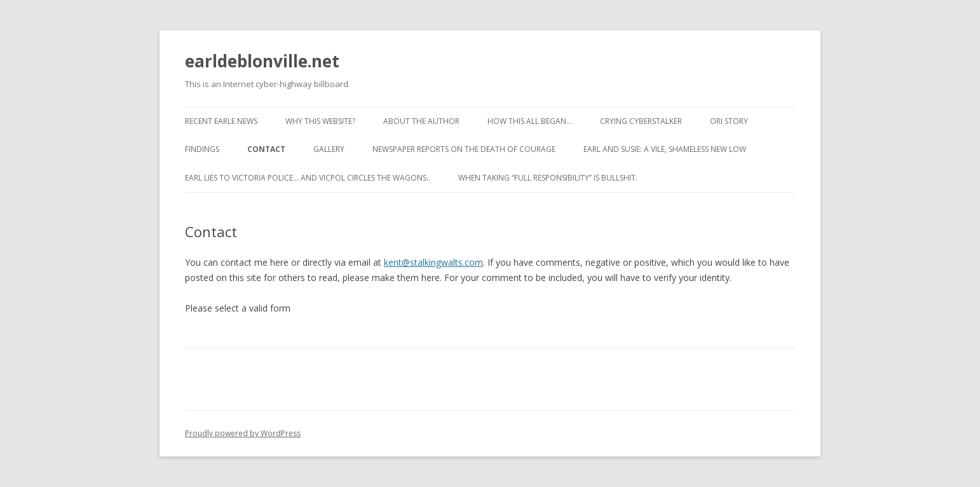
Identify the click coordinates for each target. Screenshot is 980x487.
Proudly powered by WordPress (243, 433)
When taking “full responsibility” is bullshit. (548, 178)
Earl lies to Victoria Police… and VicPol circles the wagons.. (308, 178)
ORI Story (729, 121)
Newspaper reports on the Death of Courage (464, 149)
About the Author (421, 121)
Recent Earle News (221, 121)
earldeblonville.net (262, 61)
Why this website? (320, 121)
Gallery (329, 149)
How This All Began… (530, 121)
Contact (266, 149)
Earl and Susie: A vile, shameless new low (665, 149)
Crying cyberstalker (641, 121)
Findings (202, 149)
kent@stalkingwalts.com (433, 262)
